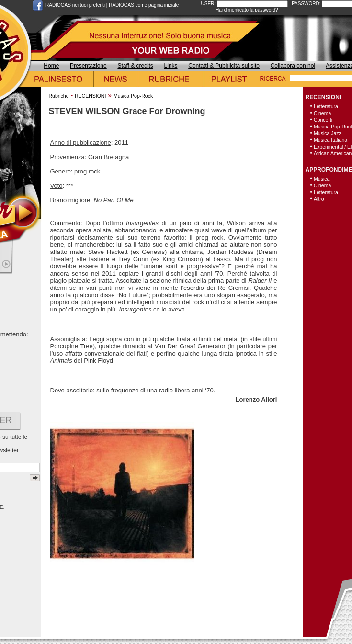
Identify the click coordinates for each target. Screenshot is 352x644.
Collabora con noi (293, 66)
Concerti (323, 120)
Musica (322, 179)
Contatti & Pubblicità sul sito (224, 66)
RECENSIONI (90, 96)
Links (171, 66)
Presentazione (88, 66)
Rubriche (59, 96)
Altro (319, 199)
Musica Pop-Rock (133, 96)
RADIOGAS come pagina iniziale (144, 5)
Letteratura (326, 106)
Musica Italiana (330, 140)
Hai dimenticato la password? (247, 10)
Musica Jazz (328, 133)
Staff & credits (135, 66)
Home (51, 66)
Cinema (322, 113)
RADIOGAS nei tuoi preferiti (75, 5)
